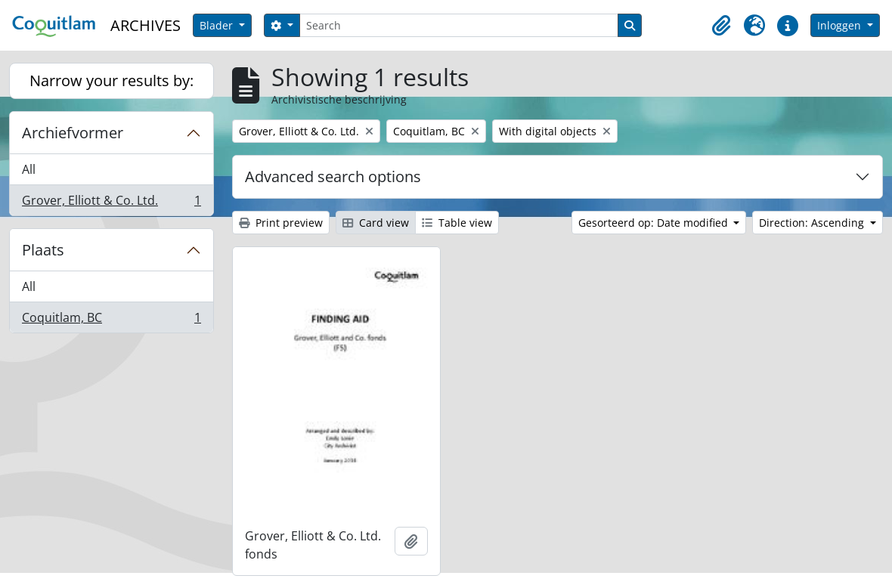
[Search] (459, 25)
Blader (218, 25)
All (29, 169)
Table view (457, 223)
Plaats (43, 250)
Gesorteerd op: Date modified (655, 223)
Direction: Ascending (813, 223)
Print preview (281, 223)
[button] (721, 26)
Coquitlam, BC (111, 320)
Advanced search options (333, 176)
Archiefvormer (73, 133)
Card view (376, 223)
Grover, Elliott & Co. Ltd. (111, 203)
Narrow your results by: (111, 80)
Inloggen (841, 25)
